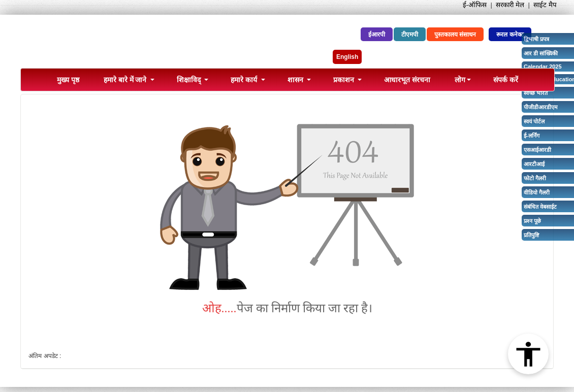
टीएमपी (410, 35)
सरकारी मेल (510, 5)
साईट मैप (545, 5)
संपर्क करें (506, 80)
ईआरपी (377, 35)
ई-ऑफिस (475, 5)
